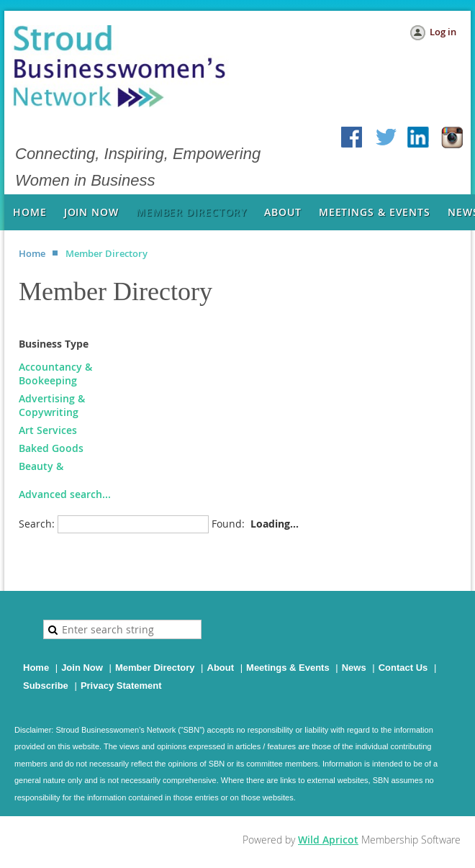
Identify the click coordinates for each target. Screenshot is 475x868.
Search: (37, 524)
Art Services (48, 430)
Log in (443, 32)
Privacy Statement (121, 686)
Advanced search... (65, 494)
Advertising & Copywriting (52, 405)
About (221, 668)
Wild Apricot (328, 840)
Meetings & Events (288, 668)
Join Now (82, 668)
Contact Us (403, 668)
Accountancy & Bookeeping (55, 374)
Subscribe (46, 686)
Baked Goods (51, 448)
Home (32, 253)
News (354, 668)
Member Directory (155, 668)
